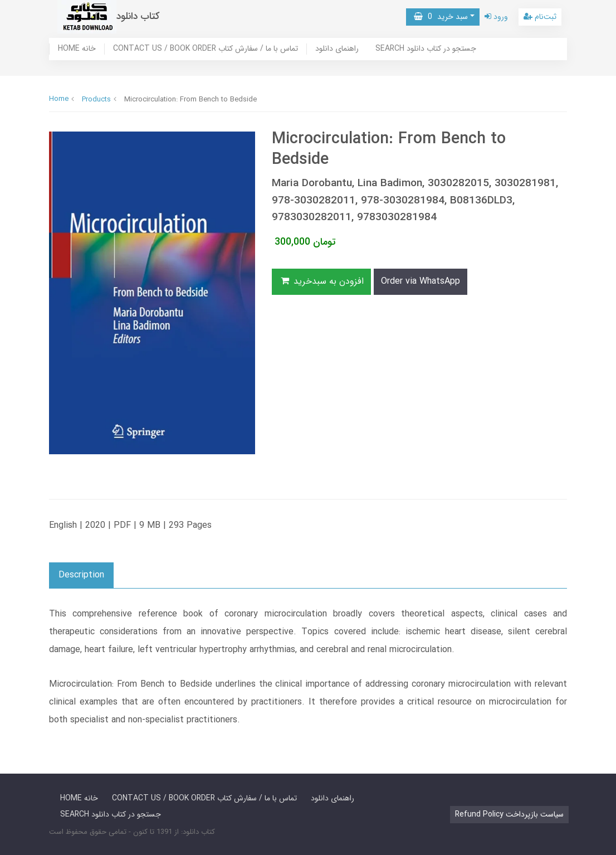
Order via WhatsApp (421, 281)
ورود (496, 17)
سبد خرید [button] (441, 17)
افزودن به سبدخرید (321, 281)
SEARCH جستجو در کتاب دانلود (426, 49)
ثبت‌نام (540, 17)
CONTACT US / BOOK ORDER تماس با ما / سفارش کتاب (206, 49)
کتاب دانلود (138, 16)
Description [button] (81, 575)
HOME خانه (77, 49)
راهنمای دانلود (337, 49)
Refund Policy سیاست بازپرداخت (509, 814)
